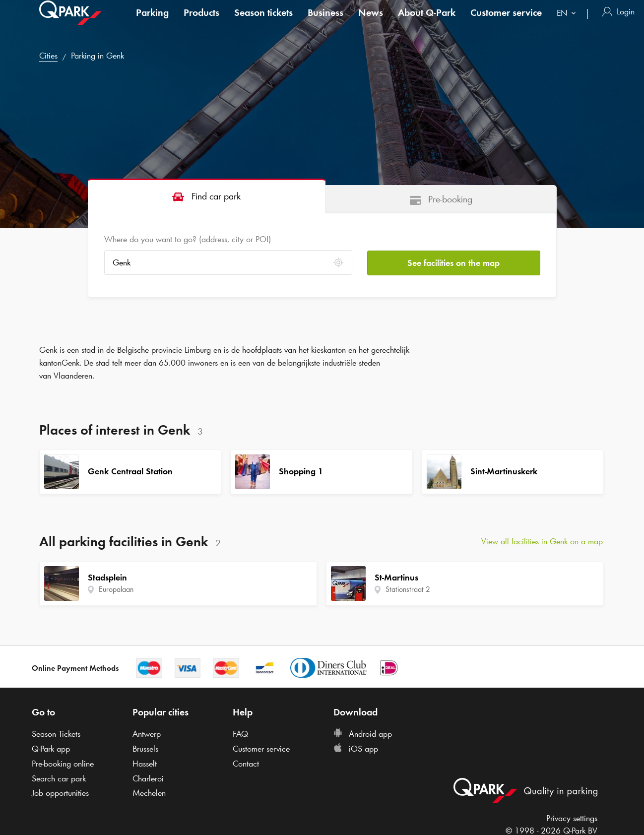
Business (325, 22)
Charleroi (148, 778)
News (371, 22)
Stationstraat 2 (408, 589)
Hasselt (145, 764)
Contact (246, 764)
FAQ (240, 734)
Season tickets (263, 22)
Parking (152, 22)
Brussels (145, 749)
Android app (363, 734)
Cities (48, 56)
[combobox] (568, 24)
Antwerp (147, 734)
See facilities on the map (453, 262)
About (427, 22)
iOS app (356, 749)
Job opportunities (60, 793)
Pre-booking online (63, 764)
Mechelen (149, 793)
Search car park (59, 778)
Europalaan (116, 589)
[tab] (207, 196)
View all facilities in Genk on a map (542, 541)
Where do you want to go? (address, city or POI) (188, 239)
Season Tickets (56, 734)
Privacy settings (572, 818)
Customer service (506, 22)
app (51, 749)
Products (201, 22)
